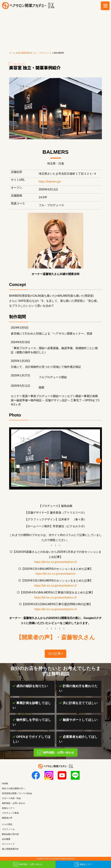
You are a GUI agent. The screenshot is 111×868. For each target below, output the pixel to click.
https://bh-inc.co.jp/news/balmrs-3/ (55, 597)
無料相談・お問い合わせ (31, 864)
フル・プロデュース (42, 53)
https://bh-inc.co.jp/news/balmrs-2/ (55, 586)
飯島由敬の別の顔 (10, 834)
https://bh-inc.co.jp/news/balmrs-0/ (55, 562)
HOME (5, 784)
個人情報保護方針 (10, 849)
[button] (99, 461)
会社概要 (6, 839)
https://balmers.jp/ (50, 182)
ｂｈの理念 (7, 824)
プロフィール (8, 829)
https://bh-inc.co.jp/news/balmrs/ (55, 574)
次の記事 (55, 654)
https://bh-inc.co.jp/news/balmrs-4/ (55, 609)
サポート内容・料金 (11, 798)
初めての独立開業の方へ (14, 788)
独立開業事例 (24, 53)
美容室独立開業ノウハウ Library (17, 793)
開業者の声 (7, 818)
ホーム (12, 53)
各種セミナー (86, 864)
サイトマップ (8, 844)
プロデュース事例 (10, 813)
